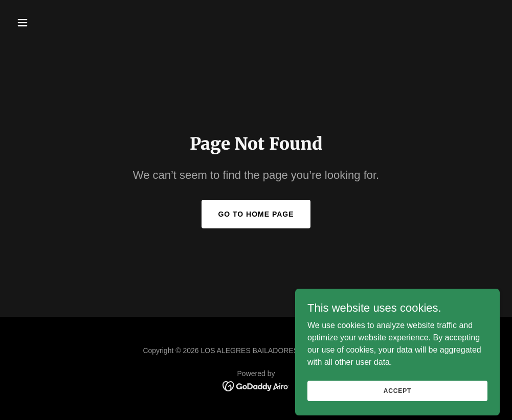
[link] (256, 386)
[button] (49, 22)
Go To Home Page (256, 214)
